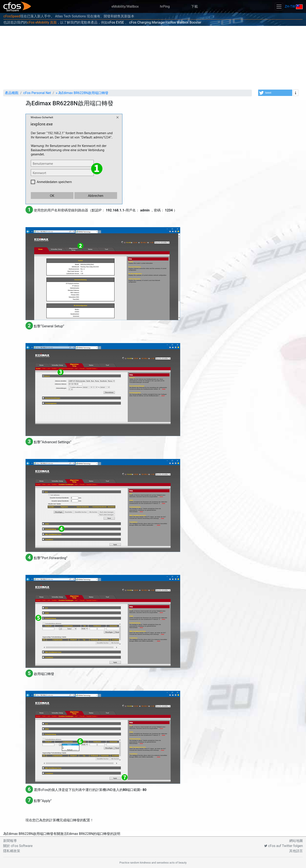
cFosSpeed (12, 16)
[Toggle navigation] (279, 6)
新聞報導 (10, 841)
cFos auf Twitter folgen (283, 846)
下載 (194, 6)
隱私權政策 (12, 851)
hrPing (165, 6)
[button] (275, 93)
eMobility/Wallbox (125, 6)
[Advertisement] (153, 58)
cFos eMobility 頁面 (42, 22)
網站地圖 (296, 841)
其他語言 (296, 851)
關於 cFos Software (18, 846)
